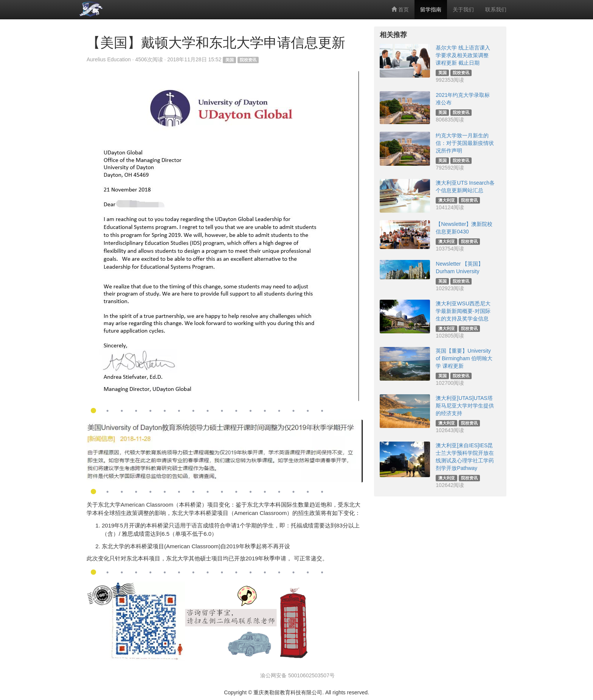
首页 (400, 9)
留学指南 (431, 9)
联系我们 (496, 9)
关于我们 (463, 9)
